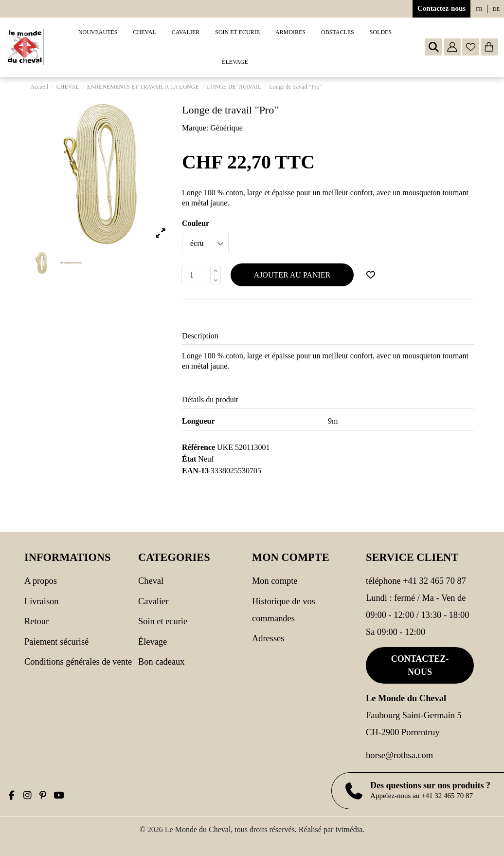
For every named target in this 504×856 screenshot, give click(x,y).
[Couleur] (205, 243)
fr (479, 9)
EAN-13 (195, 471)
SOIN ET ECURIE (163, 621)
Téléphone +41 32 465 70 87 (416, 581)
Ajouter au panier (292, 275)
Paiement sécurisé (56, 642)
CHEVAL (151, 581)
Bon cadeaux (162, 662)
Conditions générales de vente (78, 662)
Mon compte (275, 581)
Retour (36, 621)
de (496, 9)
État (189, 459)
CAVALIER (153, 601)
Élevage (153, 642)
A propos (41, 581)
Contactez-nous (441, 8)
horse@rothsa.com (399, 755)
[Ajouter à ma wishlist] (371, 275)
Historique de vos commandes (284, 610)
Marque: (195, 128)
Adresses (268, 638)
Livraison (41, 601)
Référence (198, 447)
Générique (226, 128)
